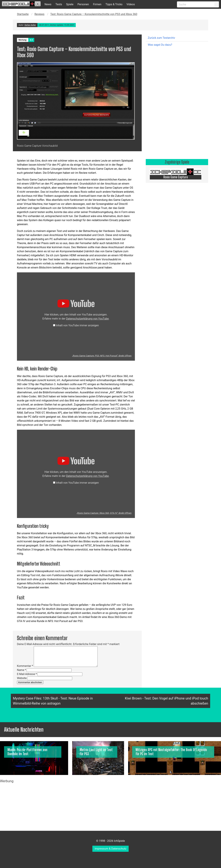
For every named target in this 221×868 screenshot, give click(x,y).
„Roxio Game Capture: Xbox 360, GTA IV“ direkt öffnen (104, 513)
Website (22, 678)
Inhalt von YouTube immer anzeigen (77, 325)
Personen (83, 4)
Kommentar (25, 666)
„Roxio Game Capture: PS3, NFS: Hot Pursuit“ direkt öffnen (102, 356)
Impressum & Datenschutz (110, 849)
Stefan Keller (30, 25)
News (48, 4)
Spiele (70, 4)
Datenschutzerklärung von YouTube (87, 319)
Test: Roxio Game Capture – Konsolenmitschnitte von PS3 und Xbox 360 (94, 14)
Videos (131, 4)
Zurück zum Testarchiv (161, 38)
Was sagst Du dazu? (160, 45)
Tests (59, 4)
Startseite (23, 14)
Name (22, 670)
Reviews (39, 14)
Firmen (97, 4)
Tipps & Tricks (114, 4)
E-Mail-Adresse (27, 674)
